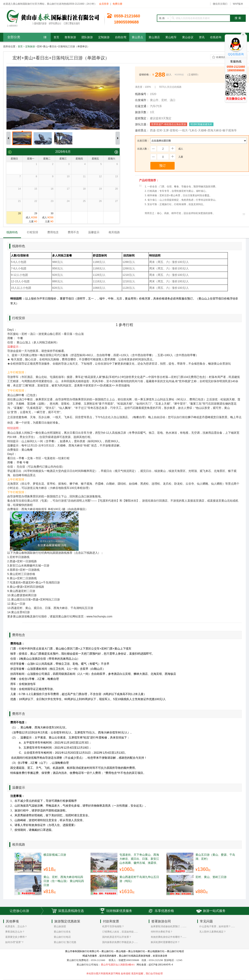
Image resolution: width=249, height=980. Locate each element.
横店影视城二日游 (55, 855)
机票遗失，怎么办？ (16, 926)
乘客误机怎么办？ (15, 932)
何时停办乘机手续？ (162, 932)
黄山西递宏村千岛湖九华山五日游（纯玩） (139, 879)
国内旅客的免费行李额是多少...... (120, 942)
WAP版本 (238, 4)
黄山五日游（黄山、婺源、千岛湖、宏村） (215, 857)
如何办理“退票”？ (15, 942)
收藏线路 (221, 57)
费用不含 (73, 232)
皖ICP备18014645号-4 (161, 965)
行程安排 (33, 232)
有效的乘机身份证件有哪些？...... (169, 937)
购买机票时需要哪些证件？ (165, 942)
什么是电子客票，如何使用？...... (217, 926)
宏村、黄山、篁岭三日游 (211, 877)
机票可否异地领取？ (113, 926)
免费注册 (117, 4)
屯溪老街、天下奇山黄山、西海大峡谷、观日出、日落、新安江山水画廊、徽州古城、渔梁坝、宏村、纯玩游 (139, 859)
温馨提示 (94, 232)
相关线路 (114, 232)
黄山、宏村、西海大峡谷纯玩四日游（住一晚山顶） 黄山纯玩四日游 (64, 881)
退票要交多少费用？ (16, 937)
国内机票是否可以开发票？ (117, 937)
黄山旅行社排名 (62, 932)
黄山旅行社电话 (62, 937)
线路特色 (12, 232)
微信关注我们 (220, 4)
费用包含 (53, 232)
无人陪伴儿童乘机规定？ (213, 932)
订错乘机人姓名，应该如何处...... (120, 932)
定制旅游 (30, 46)
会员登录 (104, 4)
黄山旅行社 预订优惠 (65, 942)
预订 (162, 166)
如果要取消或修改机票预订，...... (169, 926)
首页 (20, 46)
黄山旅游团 (60, 926)
